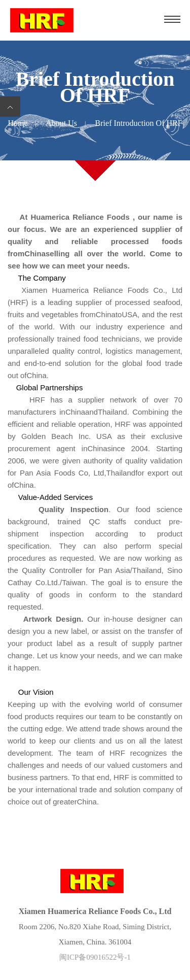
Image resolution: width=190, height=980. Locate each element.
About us (61, 123)
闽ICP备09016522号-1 (95, 957)
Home (17, 123)
